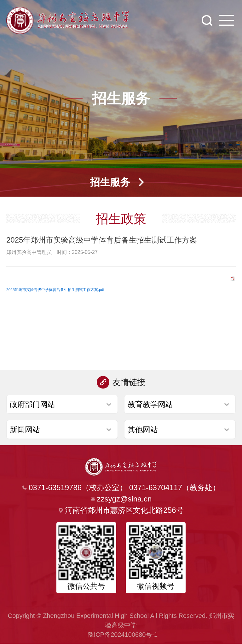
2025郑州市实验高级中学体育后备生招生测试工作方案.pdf (55, 290)
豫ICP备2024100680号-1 (123, 635)
